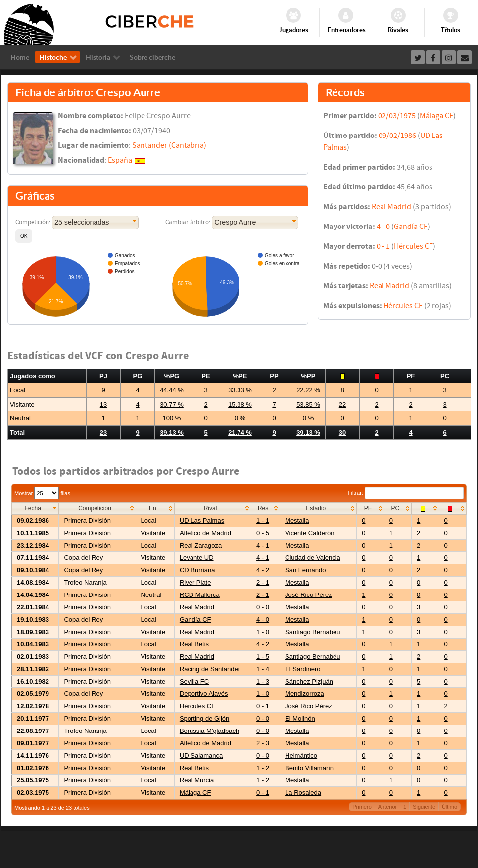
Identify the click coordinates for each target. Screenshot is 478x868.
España (120, 160)
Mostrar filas (42, 493)
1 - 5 (263, 657)
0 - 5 (263, 533)
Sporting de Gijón (204, 718)
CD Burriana (197, 570)
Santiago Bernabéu (312, 632)
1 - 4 (263, 669)
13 (103, 404)
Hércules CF (413, 246)
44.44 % (172, 390)
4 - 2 (263, 570)
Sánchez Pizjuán (309, 681)
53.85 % (308, 404)
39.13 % (172, 433)
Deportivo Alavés (204, 694)
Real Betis (194, 644)
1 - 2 (263, 768)
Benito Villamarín (309, 768)
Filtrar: (406, 493)
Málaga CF (436, 116)
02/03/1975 (397, 116)
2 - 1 (263, 582)
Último (450, 807)
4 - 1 (263, 545)
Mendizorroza (305, 694)
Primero (362, 807)
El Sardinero (303, 669)
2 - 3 (263, 743)
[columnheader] (35, 509)
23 (103, 433)
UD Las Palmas (202, 521)
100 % (172, 418)
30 (342, 433)
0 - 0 (263, 607)
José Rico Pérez (309, 595)
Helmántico (301, 755)
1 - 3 (263, 681)
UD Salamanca (201, 755)
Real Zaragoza (201, 545)
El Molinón (300, 718)
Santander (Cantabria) (169, 145)
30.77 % (172, 404)
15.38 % (240, 404)
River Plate (195, 582)
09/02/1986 (397, 136)
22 (342, 404)
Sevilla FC (194, 681)
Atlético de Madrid (205, 533)
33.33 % (240, 390)
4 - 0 (383, 227)
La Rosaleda (303, 793)
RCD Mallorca (200, 595)
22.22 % (308, 390)
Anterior (388, 807)
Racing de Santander (210, 669)
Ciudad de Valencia (313, 558)
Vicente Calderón (310, 533)
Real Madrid (391, 207)
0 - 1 (383, 246)
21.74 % (240, 433)
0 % (240, 418)
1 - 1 (263, 521)
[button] (24, 236)
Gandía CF (411, 227)
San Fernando (305, 570)
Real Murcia (197, 780)
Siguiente (424, 807)
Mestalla (297, 521)
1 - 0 (263, 632)
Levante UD (197, 558)
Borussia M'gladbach (209, 731)
